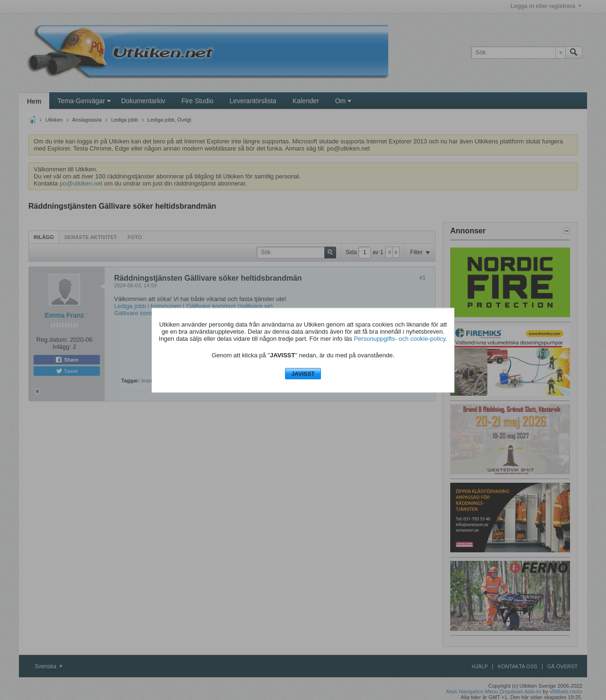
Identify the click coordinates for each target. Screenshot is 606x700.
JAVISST (303, 374)
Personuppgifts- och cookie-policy (399, 339)
